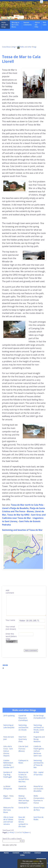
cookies (36, 861)
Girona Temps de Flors (39, 809)
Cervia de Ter (24, 808)
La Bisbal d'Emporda (8, 787)
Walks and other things (5, 25)
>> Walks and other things (26, 47)
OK (43, 866)
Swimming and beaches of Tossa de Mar (38, 764)
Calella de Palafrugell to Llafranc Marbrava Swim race (39, 751)
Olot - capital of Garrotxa (38, 773)
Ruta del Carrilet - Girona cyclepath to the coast (23, 822)
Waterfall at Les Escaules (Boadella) (38, 789)
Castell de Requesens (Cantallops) (23, 718)
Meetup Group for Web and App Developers (24, 799)
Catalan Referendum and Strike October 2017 (9, 764)
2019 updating (9, 716)
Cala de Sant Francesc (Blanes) (23, 749)
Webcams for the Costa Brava (9, 810)
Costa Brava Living (9, 47)
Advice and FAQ (37, 25)
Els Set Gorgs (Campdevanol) (39, 717)
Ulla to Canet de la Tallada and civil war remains (8, 821)
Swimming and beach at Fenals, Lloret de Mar (39, 729)
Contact (38, 853)
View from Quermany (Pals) (23, 739)
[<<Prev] (11, 832)
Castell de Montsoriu (22, 787)
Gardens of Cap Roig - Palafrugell (8, 775)
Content (16, 853)
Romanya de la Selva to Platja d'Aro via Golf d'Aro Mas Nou (24, 777)
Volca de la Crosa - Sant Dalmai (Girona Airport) (8, 751)
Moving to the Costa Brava (15, 25)
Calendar (27, 853)
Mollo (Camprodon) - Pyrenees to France (39, 799)
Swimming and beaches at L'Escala (23, 727)
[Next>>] (28, 832)
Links (22, 855)
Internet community (28, 24)
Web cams (45, 24)
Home (6, 853)
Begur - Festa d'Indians (9, 797)
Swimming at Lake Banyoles (9, 726)
